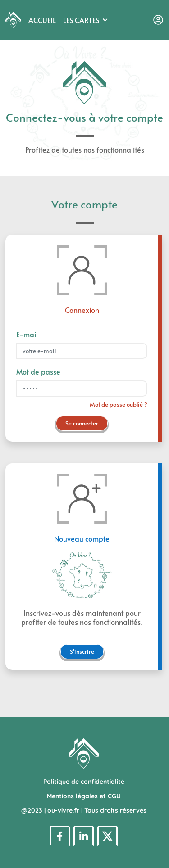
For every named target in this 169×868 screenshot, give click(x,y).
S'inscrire (82, 651)
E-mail (27, 334)
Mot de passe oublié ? (119, 404)
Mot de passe (38, 371)
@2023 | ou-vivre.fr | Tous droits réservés (84, 810)
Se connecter (82, 423)
